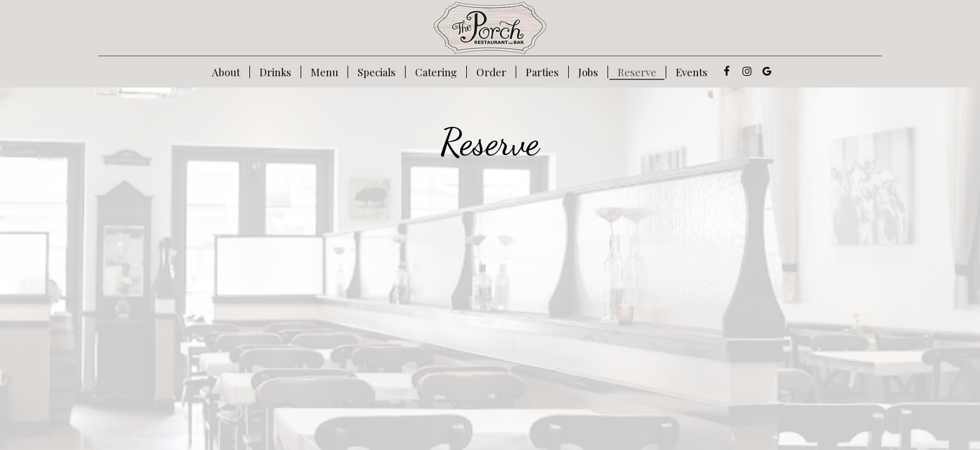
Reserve (637, 72)
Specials (377, 72)
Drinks (275, 72)
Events (692, 72)
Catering (436, 72)
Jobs (588, 72)
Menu (324, 72)
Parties (542, 72)
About (226, 72)
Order (491, 72)
